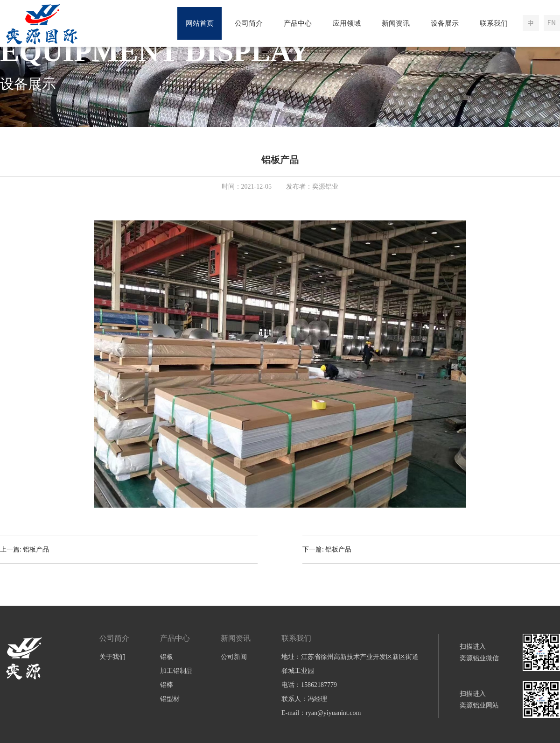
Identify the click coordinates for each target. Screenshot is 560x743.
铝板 (167, 657)
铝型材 (170, 699)
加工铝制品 (176, 671)
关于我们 (112, 657)
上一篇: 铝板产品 (24, 549)
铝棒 (167, 685)
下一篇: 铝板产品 (327, 549)
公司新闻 (234, 657)
